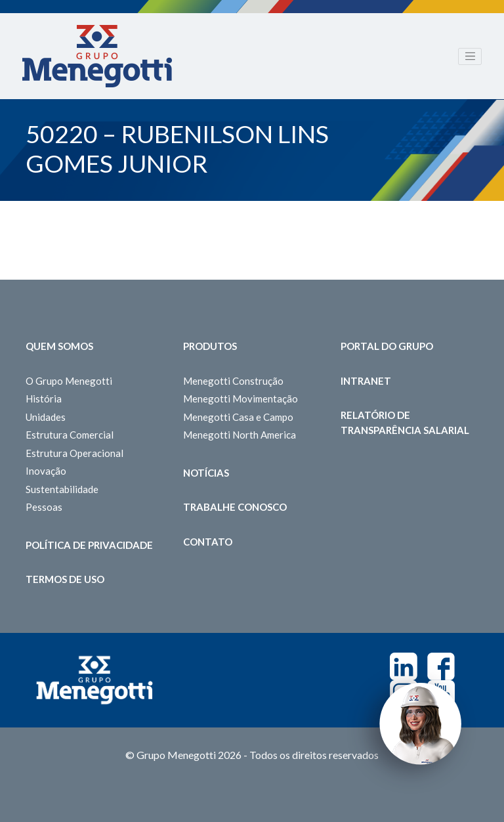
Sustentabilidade (62, 489)
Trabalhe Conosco (235, 507)
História (44, 399)
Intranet (366, 381)
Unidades (46, 417)
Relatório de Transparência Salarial (405, 422)
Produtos (210, 346)
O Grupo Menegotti (69, 381)
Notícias (206, 473)
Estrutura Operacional (74, 453)
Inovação (46, 471)
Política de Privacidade (89, 545)
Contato (208, 542)
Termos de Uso (65, 579)
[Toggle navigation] (470, 56)
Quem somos (59, 346)
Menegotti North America (240, 435)
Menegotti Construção (233, 381)
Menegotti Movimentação (241, 399)
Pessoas (44, 507)
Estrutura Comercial (70, 435)
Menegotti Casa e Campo (238, 417)
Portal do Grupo (387, 346)
